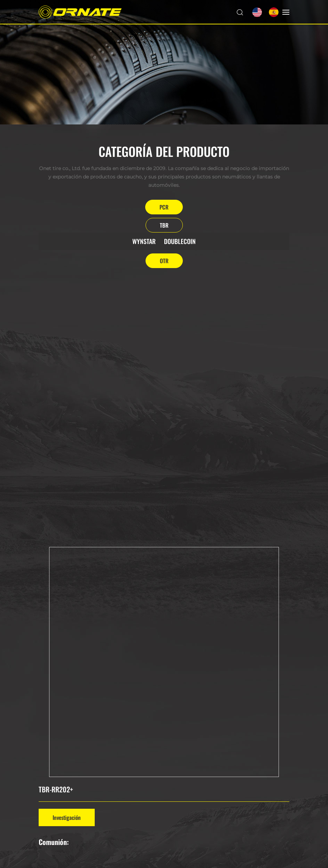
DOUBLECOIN (180, 241)
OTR (164, 261)
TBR (164, 225)
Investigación (67, 817)
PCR (164, 207)
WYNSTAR (144, 241)
